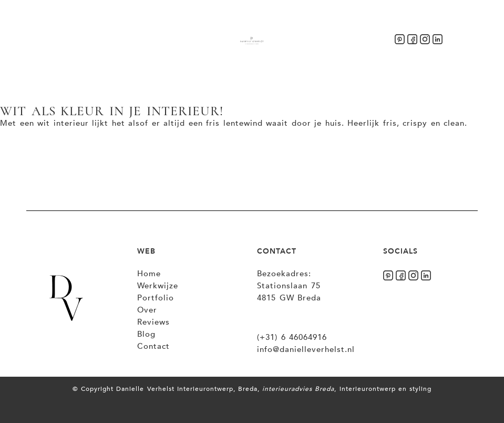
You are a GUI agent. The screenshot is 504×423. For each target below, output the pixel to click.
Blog (146, 334)
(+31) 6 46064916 (292, 337)
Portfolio (156, 298)
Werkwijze (158, 286)
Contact (153, 346)
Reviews (153, 322)
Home (149, 274)
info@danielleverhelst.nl (306, 349)
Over (147, 310)
